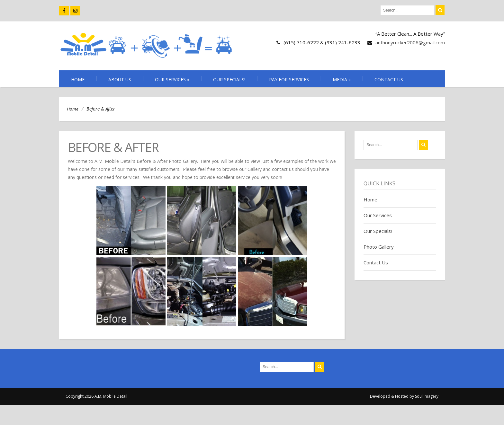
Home (78, 80)
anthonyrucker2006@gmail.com (410, 42)
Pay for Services (289, 80)
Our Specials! (229, 80)
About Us (120, 80)
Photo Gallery (379, 247)
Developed (380, 396)
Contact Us (389, 80)
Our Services (172, 80)
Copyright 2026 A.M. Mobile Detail (96, 396)
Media (342, 80)
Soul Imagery (427, 396)
